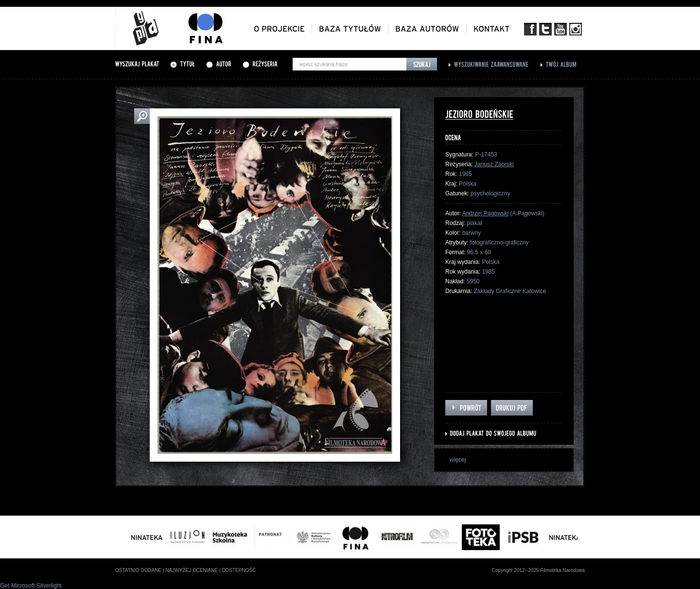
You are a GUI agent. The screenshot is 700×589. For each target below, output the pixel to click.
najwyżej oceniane (192, 570)
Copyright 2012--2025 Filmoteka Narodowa (538, 570)
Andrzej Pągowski (485, 213)
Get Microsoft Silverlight (31, 586)
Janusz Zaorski (494, 164)
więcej (458, 460)
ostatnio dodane (138, 570)
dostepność (239, 570)
